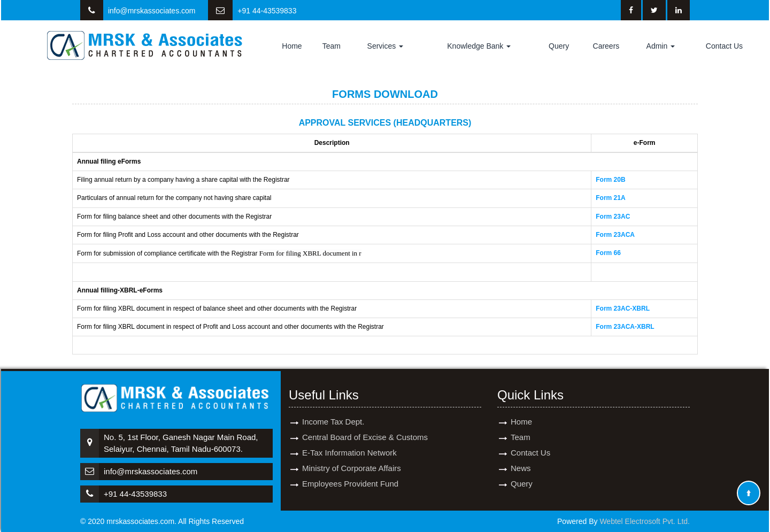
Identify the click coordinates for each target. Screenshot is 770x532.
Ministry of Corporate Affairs (352, 455)
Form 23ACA (615, 235)
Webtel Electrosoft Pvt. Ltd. (645, 521)
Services (386, 46)
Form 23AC (613, 217)
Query (559, 46)
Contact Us (724, 46)
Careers (606, 46)
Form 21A (610, 198)
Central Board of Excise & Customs (365, 424)
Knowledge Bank (479, 46)
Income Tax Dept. (333, 409)
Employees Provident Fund (350, 471)
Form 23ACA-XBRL (625, 327)
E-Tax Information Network (349, 440)
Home (292, 46)
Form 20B (610, 180)
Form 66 (608, 253)
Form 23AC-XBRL (623, 309)
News (521, 455)
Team (332, 46)
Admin (661, 46)
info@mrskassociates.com (152, 11)
